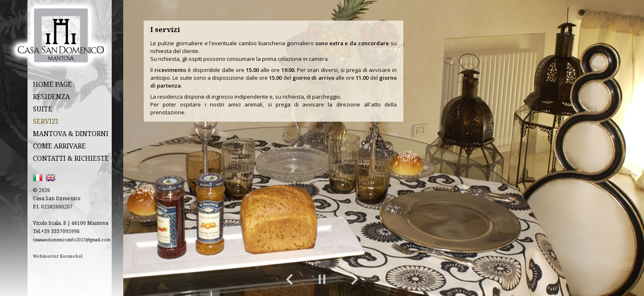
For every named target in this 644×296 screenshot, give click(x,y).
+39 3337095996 (60, 231)
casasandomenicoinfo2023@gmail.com (72, 240)
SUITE (43, 109)
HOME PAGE (52, 84)
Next (355, 280)
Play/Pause (322, 280)
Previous (289, 280)
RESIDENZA (51, 97)
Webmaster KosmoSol (58, 256)
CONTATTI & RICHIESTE (71, 158)
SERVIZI (46, 121)
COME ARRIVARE (59, 146)
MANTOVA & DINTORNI (71, 134)
